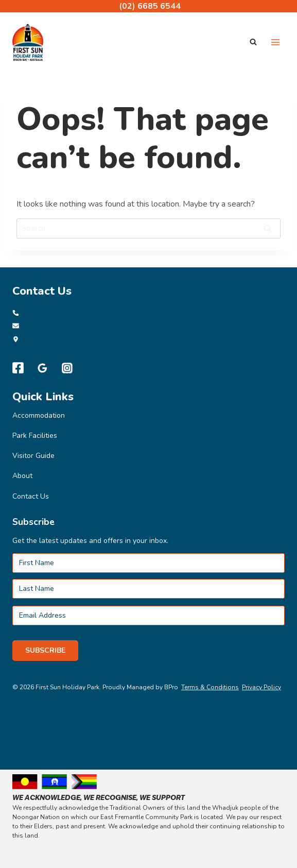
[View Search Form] (253, 42)
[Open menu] (275, 42)
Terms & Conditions (210, 687)
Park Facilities (35, 436)
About (22, 476)
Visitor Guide (33, 456)
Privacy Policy (261, 687)
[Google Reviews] (43, 368)
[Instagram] (67, 368)
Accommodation (39, 415)
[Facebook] (18, 368)
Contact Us (31, 496)
